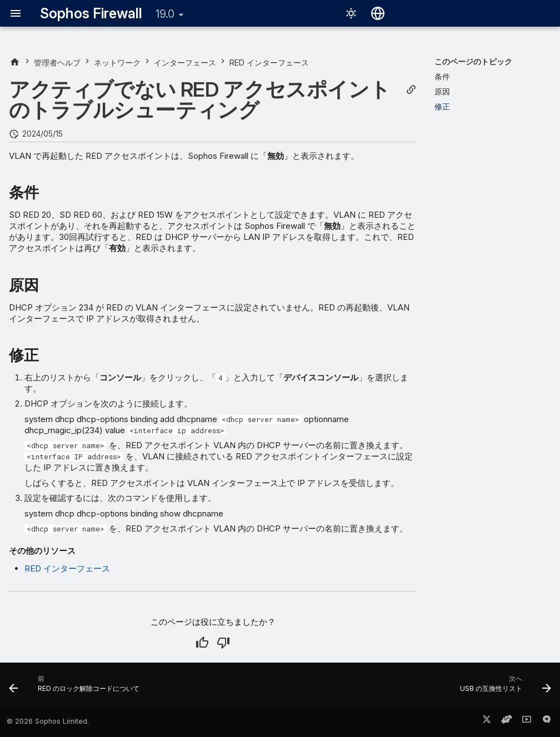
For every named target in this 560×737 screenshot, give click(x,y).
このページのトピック (473, 61)
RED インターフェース (67, 568)
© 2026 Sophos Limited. (48, 721)
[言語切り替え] (378, 13)
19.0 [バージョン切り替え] (165, 14)
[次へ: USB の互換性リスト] (503, 688)
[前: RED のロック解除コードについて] (77, 688)
